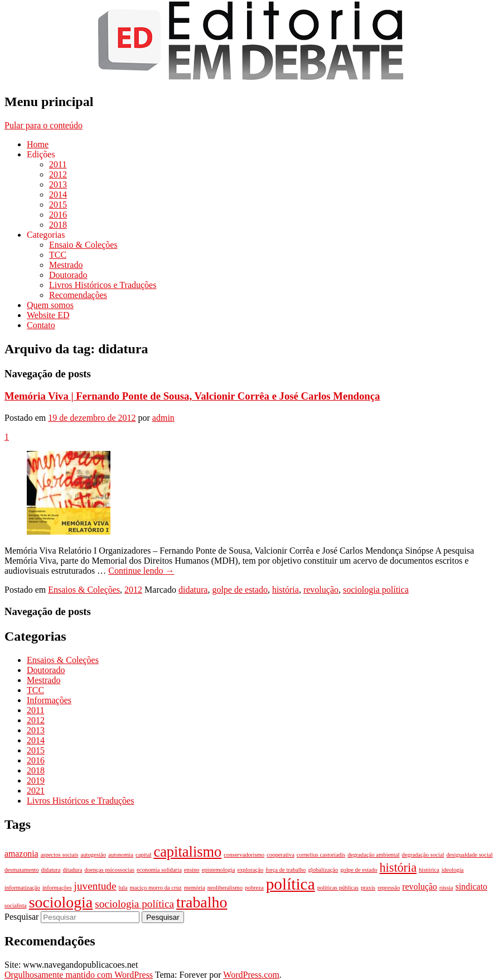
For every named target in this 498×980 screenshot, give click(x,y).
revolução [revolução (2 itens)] (419, 887)
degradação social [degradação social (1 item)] (423, 855)
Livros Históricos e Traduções (103, 285)
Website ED (48, 315)
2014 (58, 194)
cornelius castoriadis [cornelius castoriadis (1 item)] (321, 855)
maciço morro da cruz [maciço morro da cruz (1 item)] (156, 888)
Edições (41, 154)
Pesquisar (21, 917)
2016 (58, 215)
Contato (41, 325)
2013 (58, 184)
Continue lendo (141, 571)
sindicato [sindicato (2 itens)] (472, 887)
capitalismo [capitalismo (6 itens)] (187, 852)
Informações (49, 700)
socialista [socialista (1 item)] (16, 905)
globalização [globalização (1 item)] (323, 870)
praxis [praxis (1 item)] (368, 888)
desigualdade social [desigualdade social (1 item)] (469, 855)
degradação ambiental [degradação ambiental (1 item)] (373, 855)
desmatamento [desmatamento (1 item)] (22, 870)
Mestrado (66, 265)
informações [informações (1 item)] (57, 888)
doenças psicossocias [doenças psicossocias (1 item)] (109, 870)
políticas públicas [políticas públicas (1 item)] (338, 888)
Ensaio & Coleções (83, 245)
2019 (36, 780)
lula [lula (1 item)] (123, 888)
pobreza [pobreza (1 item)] (254, 888)
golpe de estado (240, 590)
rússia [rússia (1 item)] (446, 888)
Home (38, 144)
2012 (58, 174)
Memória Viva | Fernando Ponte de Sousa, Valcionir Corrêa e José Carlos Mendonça (192, 396)
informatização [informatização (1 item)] (22, 888)
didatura (193, 590)
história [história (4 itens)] (398, 868)
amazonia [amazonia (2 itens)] (21, 854)
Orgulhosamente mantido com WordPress (79, 975)
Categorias (46, 235)
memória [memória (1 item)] (195, 888)
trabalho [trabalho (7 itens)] (202, 902)
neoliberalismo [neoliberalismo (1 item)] (225, 888)
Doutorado (68, 275)
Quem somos (50, 305)
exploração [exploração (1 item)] (250, 870)
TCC (58, 255)
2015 (58, 205)
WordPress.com (251, 975)
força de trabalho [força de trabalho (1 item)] (286, 870)
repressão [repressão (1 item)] (389, 888)
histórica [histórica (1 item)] (429, 870)
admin (163, 418)
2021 (36, 791)
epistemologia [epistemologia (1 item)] (219, 870)
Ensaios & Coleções (84, 590)
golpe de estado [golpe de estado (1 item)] (359, 870)
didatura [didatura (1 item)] (51, 870)
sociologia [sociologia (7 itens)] (61, 902)
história (286, 590)
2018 (58, 225)
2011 (58, 164)
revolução (321, 590)
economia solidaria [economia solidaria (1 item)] (159, 870)
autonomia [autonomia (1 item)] (121, 855)
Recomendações (78, 295)
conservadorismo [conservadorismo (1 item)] (244, 855)
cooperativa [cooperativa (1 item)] (281, 855)
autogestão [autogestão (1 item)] (93, 855)
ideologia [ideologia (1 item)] (453, 870)
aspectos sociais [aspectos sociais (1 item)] (60, 855)
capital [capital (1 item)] (143, 855)
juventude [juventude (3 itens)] (95, 886)
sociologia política (376, 590)
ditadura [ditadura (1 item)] (72, 870)
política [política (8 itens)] (291, 884)
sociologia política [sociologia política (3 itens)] (134, 904)
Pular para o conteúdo (43, 125)
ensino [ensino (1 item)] (192, 870)
